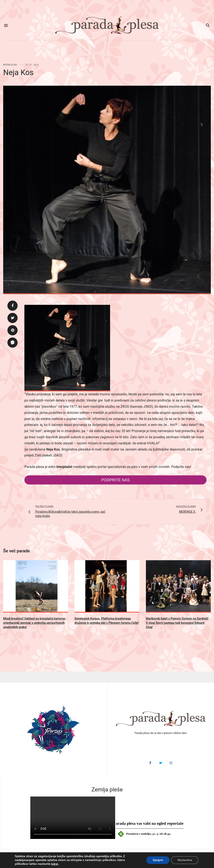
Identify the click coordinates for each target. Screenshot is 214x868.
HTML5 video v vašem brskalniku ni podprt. (73, 818)
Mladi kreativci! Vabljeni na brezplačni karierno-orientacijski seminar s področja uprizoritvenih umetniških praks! (35, 623)
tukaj (55, 864)
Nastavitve (185, 860)
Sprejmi (158, 860)
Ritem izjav (10, 65)
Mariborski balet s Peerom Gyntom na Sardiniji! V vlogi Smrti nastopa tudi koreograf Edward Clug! (177, 623)
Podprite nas (115, 480)
